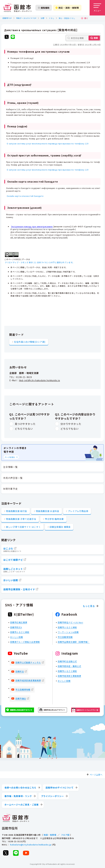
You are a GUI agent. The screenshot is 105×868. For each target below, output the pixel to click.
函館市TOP (7, 18)
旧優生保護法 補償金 (60, 527)
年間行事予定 (10, 489)
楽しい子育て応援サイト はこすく (23, 527)
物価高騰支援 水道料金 (48, 511)
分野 (42, 18)
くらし (51, 18)
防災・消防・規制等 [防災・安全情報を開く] (67, 8)
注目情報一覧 (10, 467)
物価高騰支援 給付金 (17, 511)
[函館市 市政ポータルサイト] (18, 8)
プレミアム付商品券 (78, 511)
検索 (96, 38)
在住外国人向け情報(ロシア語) (30, 342)
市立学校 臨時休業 (54, 519)
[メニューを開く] (97, 8)
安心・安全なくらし (67, 18)
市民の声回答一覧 (13, 478)
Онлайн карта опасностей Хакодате (25, 196)
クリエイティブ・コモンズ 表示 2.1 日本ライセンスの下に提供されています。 (40, 262)
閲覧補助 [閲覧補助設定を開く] (44, 8)
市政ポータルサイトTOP (26, 18)
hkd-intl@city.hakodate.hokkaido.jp (39, 380)
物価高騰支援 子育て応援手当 (21, 519)
